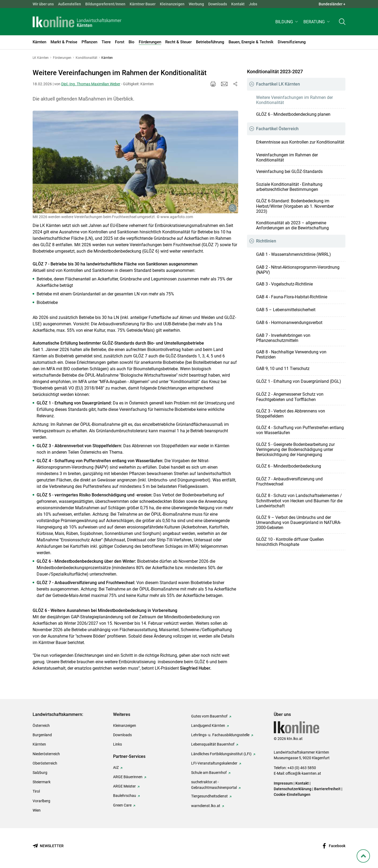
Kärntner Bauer (143, 4)
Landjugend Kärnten (208, 726)
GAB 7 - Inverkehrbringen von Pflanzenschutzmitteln (283, 338)
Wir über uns (43, 4)
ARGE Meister (124, 786)
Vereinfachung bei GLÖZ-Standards (289, 171)
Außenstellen (70, 4)
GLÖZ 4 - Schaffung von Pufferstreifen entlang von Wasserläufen (300, 430)
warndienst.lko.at (206, 806)
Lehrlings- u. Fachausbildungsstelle (220, 735)
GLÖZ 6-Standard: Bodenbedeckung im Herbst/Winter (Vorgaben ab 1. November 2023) (295, 206)
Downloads (218, 4)
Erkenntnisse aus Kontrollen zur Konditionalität (300, 142)
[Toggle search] (342, 23)
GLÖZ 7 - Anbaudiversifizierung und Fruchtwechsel (289, 481)
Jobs (253, 4)
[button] (287, 23)
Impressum (283, 783)
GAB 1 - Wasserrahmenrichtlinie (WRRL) (294, 254)
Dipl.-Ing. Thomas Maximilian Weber (91, 84)
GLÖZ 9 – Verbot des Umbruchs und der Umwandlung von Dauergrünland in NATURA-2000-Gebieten (299, 522)
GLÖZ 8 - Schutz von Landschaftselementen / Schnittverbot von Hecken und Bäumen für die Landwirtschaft (299, 501)
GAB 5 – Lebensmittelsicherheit (286, 310)
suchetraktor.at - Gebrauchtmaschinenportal (214, 785)
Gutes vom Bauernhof (209, 716)
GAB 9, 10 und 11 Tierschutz (283, 369)
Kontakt (238, 4)
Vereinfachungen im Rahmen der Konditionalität (287, 157)
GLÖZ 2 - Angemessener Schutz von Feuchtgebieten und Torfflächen (290, 397)
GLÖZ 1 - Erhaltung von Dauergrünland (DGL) (299, 381)
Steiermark (42, 782)
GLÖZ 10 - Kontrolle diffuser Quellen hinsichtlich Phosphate (290, 542)
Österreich (41, 726)
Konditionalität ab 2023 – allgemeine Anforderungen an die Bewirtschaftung (292, 225)
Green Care (122, 805)
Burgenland (42, 735)
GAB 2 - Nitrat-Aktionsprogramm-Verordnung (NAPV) (298, 270)
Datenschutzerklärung (293, 789)
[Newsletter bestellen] (48, 846)
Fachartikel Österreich (277, 129)
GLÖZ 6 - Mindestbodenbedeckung (289, 466)
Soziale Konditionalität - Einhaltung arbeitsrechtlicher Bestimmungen (289, 187)
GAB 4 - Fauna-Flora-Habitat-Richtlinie (292, 297)
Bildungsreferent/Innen (105, 4)
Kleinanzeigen (172, 4)
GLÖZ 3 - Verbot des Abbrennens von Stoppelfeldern (291, 414)
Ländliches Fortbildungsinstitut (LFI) (221, 754)
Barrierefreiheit (327, 789)
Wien (37, 810)
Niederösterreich (46, 754)
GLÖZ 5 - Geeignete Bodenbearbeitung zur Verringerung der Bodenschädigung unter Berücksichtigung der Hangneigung (295, 450)
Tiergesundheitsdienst (209, 796)
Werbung (196, 4)
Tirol (36, 791)
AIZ (116, 767)
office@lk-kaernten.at (303, 773)
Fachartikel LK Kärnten (278, 84)
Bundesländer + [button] (332, 4)
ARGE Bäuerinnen (128, 777)
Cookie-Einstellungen (292, 794)
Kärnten (39, 744)
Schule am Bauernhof (209, 773)
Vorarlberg (41, 801)
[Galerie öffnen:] (135, 162)
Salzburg (40, 773)
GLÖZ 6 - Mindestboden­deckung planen (293, 114)
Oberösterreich (45, 763)
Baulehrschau (125, 796)
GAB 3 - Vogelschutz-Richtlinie (284, 284)
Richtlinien (266, 241)
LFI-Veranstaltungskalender (214, 763)
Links (117, 744)
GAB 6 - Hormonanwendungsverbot (289, 323)
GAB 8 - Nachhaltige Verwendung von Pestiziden (291, 354)
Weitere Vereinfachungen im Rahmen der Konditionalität (294, 100)
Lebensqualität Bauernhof (213, 744)
